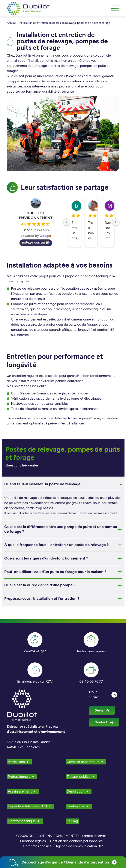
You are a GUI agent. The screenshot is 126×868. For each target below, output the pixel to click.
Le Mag (72, 821)
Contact (104, 722)
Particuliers (16, 762)
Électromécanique (22, 821)
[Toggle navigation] (115, 8)
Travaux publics (79, 777)
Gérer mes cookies (37, 846)
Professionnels (19, 777)
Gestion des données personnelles (76, 841)
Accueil (11, 23)
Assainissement (20, 791)
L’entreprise (76, 806)
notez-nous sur (36, 242)
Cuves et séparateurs (83, 762)
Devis (102, 710)
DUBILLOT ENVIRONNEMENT (36, 215)
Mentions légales (33, 841)
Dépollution (76, 791)
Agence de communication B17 (79, 846)
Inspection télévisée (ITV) (28, 806)
